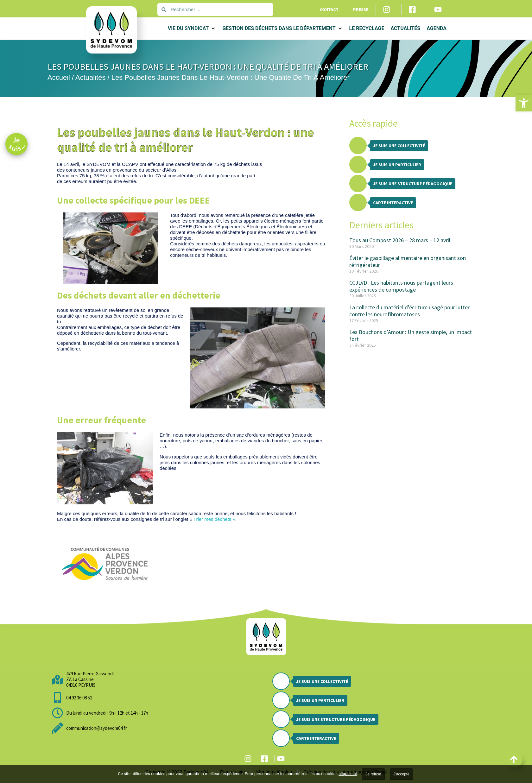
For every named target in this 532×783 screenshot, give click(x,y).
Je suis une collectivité (399, 146)
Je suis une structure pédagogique (413, 184)
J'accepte (402, 774)
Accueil (59, 77)
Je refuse (373, 774)
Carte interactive (393, 203)
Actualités (90, 77)
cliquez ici (348, 774)
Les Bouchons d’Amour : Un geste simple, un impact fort (411, 335)
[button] (524, 103)
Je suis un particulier (397, 165)
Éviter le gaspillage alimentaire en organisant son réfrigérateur (408, 261)
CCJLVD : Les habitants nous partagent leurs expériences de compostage (401, 286)
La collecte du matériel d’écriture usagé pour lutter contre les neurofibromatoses (409, 311)
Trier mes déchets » (214, 519)
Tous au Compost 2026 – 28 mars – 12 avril (400, 240)
